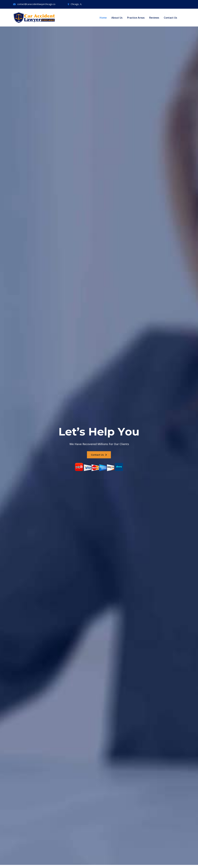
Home (103, 18)
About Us (117, 18)
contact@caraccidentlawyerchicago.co (36, 4)
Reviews (154, 18)
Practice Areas (136, 18)
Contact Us (170, 18)
